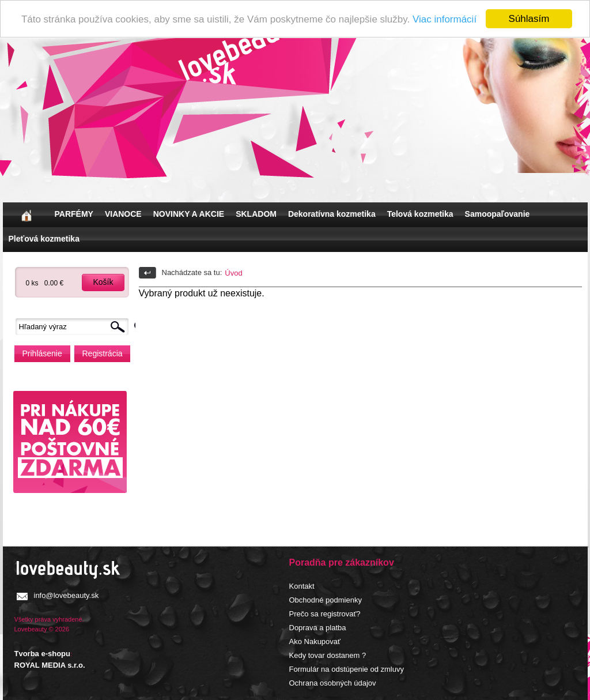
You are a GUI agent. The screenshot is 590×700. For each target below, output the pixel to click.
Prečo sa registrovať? (325, 614)
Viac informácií (445, 19)
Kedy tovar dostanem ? (328, 655)
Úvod (233, 273)
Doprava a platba (318, 628)
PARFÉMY (74, 214)
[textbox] (75, 327)
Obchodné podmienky (326, 600)
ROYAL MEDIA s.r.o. (50, 665)
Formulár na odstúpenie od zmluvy (347, 669)
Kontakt (302, 586)
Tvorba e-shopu (43, 654)
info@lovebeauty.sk (67, 595)
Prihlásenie (42, 353)
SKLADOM (256, 214)
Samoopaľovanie (498, 214)
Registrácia (103, 353)
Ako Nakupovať (315, 641)
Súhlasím (529, 19)
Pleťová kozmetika (44, 239)
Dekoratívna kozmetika (332, 214)
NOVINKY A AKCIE (189, 214)
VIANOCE (123, 214)
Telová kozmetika (420, 214)
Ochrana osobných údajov (333, 683)
